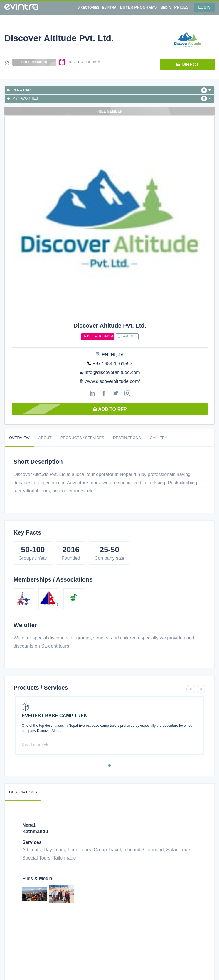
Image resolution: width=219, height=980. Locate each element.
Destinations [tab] (127, 438)
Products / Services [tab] (82, 438)
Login (204, 7)
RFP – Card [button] (109, 90)
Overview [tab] (19, 438)
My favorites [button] (109, 98)
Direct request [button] (188, 66)
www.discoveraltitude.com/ (112, 381)
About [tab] (45, 438)
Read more (35, 745)
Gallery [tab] (159, 438)
